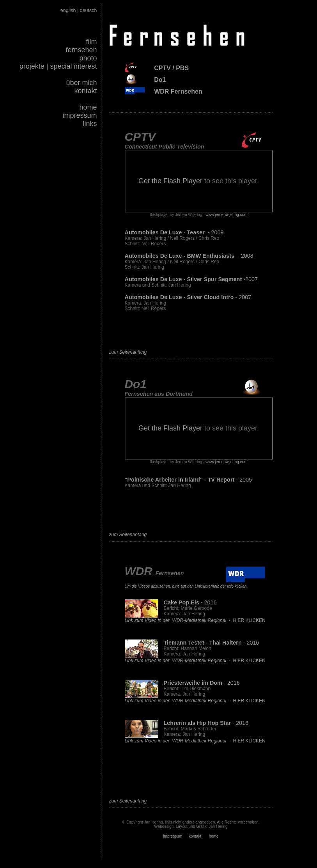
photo (88, 58)
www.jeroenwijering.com (226, 215)
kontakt (85, 91)
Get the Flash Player (170, 181)
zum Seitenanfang (128, 352)
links (90, 124)
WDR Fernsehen (178, 91)
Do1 (160, 80)
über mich (81, 83)
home (88, 107)
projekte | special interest (58, 66)
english (68, 11)
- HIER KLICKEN (195, 620)
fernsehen (81, 50)
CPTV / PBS (171, 68)
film (92, 42)
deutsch (89, 11)
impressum (80, 115)
